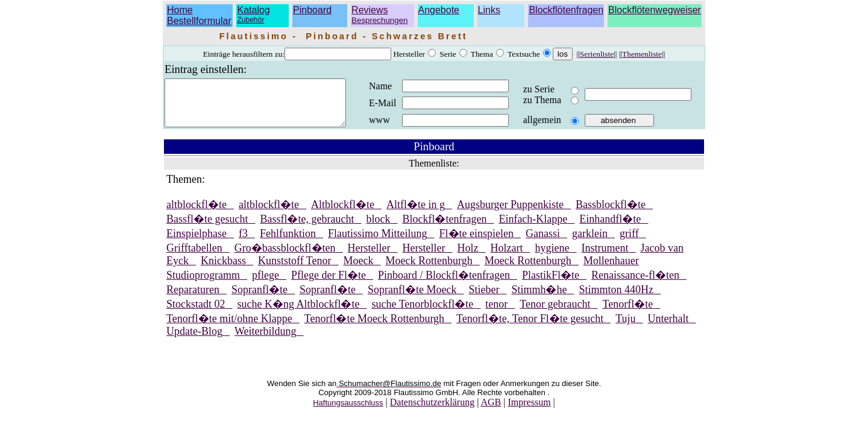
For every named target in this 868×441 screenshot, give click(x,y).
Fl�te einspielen (476, 243)
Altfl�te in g (416, 214)
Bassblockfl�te (611, 214)
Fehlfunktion (288, 243)
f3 (243, 243)
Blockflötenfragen (566, 10)
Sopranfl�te (259, 299)
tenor (496, 313)
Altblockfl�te (343, 214)
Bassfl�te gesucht (207, 228)
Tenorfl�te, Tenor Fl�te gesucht (530, 328)
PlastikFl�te (551, 284)
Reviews (379, 15)
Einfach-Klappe (533, 228)
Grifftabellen (194, 257)
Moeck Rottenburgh (429, 270)
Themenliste (642, 54)
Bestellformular (199, 21)
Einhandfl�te (610, 228)
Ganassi (543, 243)
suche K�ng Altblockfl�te (299, 313)
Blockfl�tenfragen (444, 228)
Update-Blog (194, 340)
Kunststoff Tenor (295, 270)
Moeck (359, 270)
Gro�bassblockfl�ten (285, 257)
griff (629, 243)
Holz (468, 257)
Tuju (625, 328)
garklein (590, 243)
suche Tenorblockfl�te (422, 313)
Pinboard (312, 10)
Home (180, 10)
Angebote (439, 10)
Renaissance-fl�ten (635, 284)
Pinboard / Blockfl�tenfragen (444, 284)
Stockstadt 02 (196, 313)
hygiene (552, 257)
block (378, 228)
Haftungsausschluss (348, 412)
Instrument (605, 257)
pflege (266, 284)
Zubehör (250, 20)
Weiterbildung (266, 340)
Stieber (484, 299)
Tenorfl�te (628, 313)
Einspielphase (197, 243)
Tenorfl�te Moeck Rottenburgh (374, 328)
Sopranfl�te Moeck (412, 299)
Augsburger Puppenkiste (510, 214)
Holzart (507, 257)
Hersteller (369, 257)
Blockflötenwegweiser (655, 10)
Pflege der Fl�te (329, 284)
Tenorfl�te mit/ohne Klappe (229, 328)
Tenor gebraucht (555, 313)
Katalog (253, 10)
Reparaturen (193, 299)
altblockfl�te (197, 214)
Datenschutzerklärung (432, 411)
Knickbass (223, 270)
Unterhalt (668, 328)
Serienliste (597, 54)
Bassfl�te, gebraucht (307, 228)
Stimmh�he (539, 299)
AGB (491, 411)
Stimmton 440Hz (616, 299)
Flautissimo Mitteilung (378, 243)
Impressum (529, 411)
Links (489, 10)
